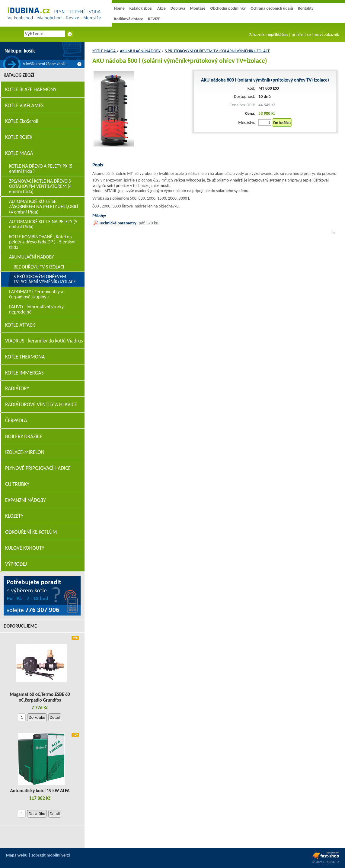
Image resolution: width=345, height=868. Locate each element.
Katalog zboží (141, 8)
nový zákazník (327, 34)
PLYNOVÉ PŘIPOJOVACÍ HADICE (38, 468)
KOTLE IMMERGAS (24, 373)
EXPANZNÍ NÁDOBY (25, 500)
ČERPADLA (16, 421)
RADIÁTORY (17, 389)
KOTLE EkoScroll (22, 121)
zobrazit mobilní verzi (51, 855)
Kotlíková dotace (129, 19)
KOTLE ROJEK (19, 137)
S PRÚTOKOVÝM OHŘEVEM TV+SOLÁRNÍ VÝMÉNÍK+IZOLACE (217, 51)
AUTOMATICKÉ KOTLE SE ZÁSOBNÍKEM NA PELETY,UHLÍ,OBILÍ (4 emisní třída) (44, 207)
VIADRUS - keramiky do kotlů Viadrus (44, 341)
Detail (55, 717)
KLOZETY (14, 516)
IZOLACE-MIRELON (25, 452)
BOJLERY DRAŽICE (24, 437)
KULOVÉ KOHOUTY (25, 548)
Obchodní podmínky (228, 8)
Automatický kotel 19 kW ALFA (40, 791)
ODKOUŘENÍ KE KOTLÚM (31, 532)
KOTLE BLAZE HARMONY (31, 90)
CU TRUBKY (17, 484)
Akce (161, 8)
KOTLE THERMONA (25, 357)
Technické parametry (118, 223)
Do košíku (282, 123)
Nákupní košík (20, 51)
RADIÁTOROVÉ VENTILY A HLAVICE (41, 405)
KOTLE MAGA (104, 51)
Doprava (178, 8)
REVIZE (154, 19)
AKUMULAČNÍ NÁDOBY (140, 51)
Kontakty (306, 8)
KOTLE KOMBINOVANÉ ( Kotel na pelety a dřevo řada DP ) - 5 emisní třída (42, 242)
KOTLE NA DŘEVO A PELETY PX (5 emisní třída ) (41, 169)
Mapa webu (17, 855)
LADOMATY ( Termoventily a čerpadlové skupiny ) (36, 294)
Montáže (198, 8)
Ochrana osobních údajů (272, 8)
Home (119, 8)
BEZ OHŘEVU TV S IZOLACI (39, 267)
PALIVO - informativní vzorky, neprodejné (37, 309)
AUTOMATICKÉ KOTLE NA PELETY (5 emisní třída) (43, 224)
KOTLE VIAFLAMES (24, 106)
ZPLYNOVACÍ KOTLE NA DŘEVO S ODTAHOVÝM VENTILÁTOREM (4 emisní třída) (40, 186)
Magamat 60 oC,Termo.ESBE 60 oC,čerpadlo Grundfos (40, 697)
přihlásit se (301, 34)
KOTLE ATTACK (20, 325)
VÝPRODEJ (16, 564)
